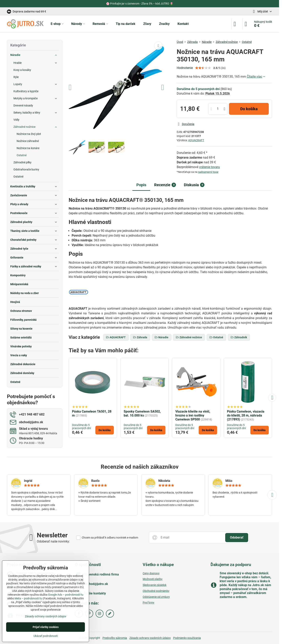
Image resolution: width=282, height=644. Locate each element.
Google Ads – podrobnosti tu (66, 595)
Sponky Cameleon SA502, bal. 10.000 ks (142, 413)
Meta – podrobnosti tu (28, 598)
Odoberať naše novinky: (53, 541)
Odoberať (237, 537)
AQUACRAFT (196, 140)
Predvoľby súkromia (115, 638)
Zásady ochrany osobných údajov (150, 638)
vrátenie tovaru (209, 167)
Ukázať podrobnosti (46, 636)
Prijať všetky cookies (46, 627)
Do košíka (249, 109)
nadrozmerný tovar (208, 172)
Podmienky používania (187, 638)
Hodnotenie (185, 68)
